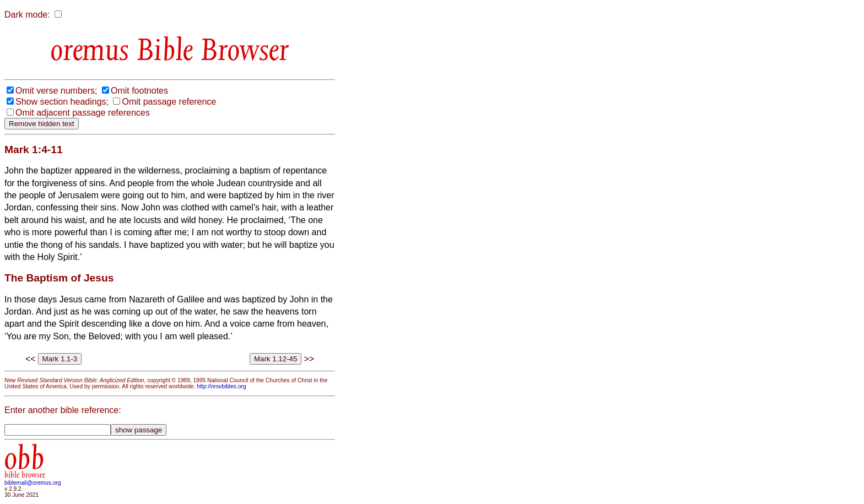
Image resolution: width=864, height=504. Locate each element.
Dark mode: (27, 15)
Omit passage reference (169, 102)
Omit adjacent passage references (83, 113)
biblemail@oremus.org (33, 483)
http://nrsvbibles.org (221, 386)
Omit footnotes (139, 91)
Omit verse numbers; (56, 91)
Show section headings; (62, 102)
